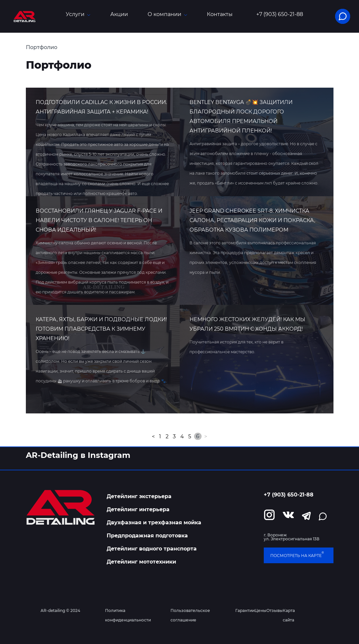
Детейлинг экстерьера (139, 496)
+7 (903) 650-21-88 (280, 15)
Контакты (220, 14)
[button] (343, 16)
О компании (167, 14)
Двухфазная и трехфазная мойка (154, 522)
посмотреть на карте (297, 555)
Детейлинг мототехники (141, 562)
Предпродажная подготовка (147, 536)
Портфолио (42, 47)
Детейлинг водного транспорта (152, 549)
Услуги (78, 14)
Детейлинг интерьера (138, 509)
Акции (119, 14)
